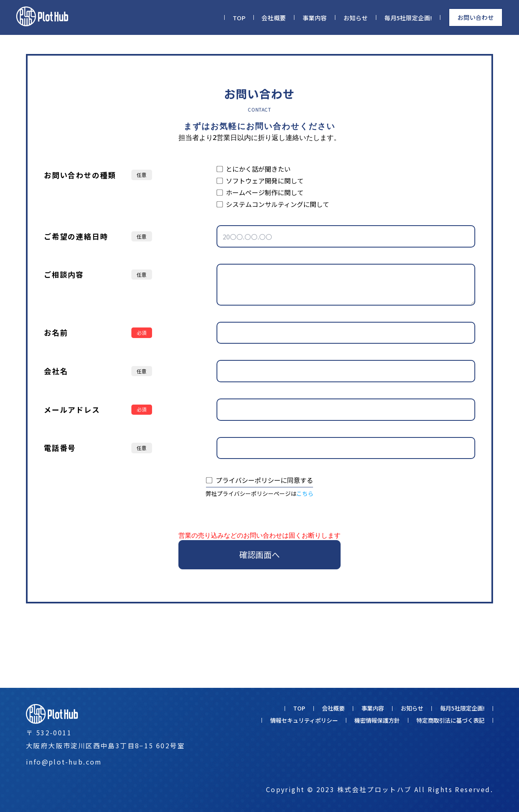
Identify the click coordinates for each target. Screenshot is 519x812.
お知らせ (356, 18)
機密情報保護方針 (377, 720)
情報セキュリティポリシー (304, 720)
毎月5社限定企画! (408, 18)
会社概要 (274, 18)
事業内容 (315, 18)
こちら (305, 493)
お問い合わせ (476, 17)
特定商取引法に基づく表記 (450, 720)
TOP (239, 18)
